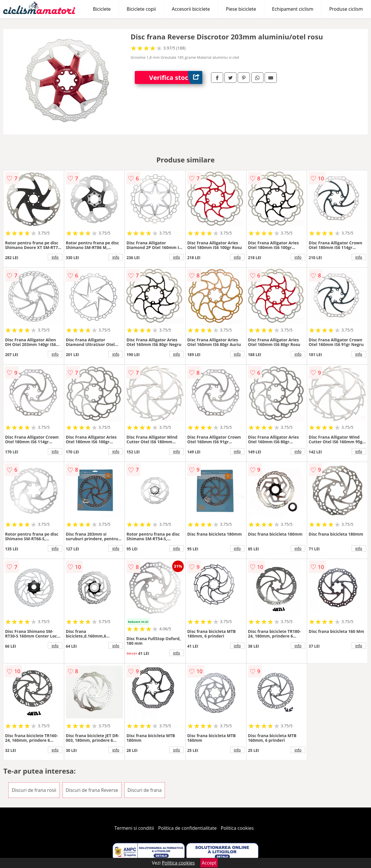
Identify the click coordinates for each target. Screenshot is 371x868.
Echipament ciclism (293, 9)
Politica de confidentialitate (188, 828)
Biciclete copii (141, 9)
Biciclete (102, 9)
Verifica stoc (176, 77)
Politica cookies (237, 828)
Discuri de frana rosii (34, 790)
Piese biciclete (241, 9)
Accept (209, 863)
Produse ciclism (346, 9)
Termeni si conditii (134, 828)
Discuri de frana (145, 790)
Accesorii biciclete (191, 9)
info (55, 257)
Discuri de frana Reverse (92, 790)
